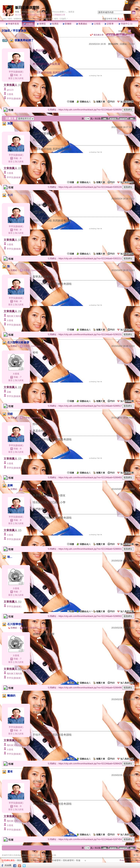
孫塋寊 (71, 12)
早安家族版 (20, 31)
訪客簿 (109, 24)
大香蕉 (10, 94)
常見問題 (32, 860)
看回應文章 (97, 35)
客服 (78, 860)
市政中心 (125, 24)
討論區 (28, 24)
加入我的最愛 (45, 15)
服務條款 (43, 860)
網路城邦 (133, 3)
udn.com (134, 860)
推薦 (132, 44)
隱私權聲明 (68, 860)
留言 (11, 78)
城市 (10, 19)
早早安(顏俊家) (28, 12)
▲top (136, 855)
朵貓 (9, 392)
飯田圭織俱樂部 (27, 8)
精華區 (41, 24)
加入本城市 (20, 15)
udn (4, 19)
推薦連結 (82, 24)
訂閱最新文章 (59, 15)
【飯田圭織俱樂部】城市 (47, 19)
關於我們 (21, 860)
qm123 (10, 90)
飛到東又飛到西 (14, 316)
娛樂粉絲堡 (19, 19)
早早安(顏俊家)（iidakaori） (37, 628)
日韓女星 (30, 19)
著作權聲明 (55, 860)
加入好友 (19, 78)
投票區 (54, 24)
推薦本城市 (32, 15)
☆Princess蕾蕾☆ (58, 12)
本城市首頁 (12, 24)
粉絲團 (8, 865)
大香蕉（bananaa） (33, 270)
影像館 (67, 24)
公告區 (96, 24)
